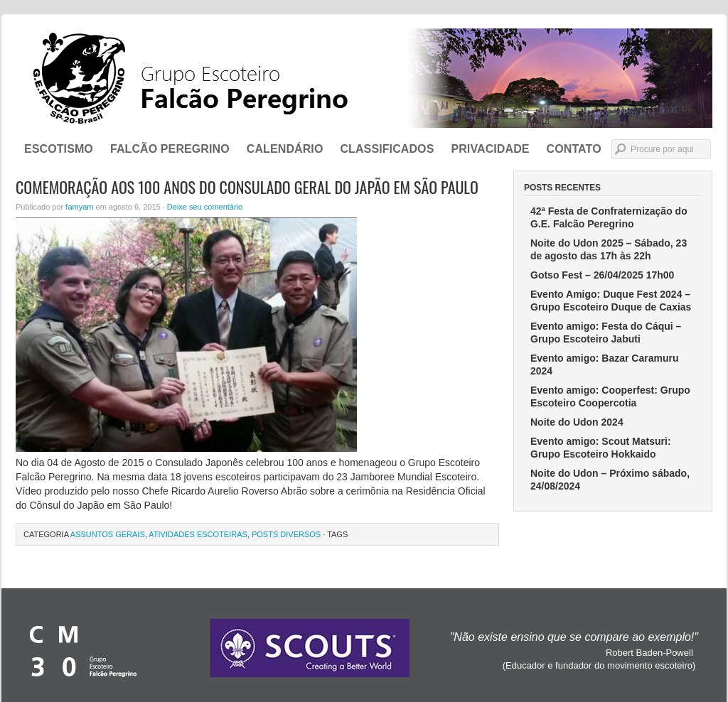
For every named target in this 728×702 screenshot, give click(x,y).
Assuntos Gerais (108, 534)
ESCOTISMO (59, 149)
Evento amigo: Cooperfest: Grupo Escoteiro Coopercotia (610, 396)
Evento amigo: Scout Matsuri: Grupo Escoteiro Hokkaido (601, 448)
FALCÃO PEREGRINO (170, 149)
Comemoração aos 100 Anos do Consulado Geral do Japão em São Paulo (247, 187)
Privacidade (490, 149)
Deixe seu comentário (205, 207)
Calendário (285, 149)
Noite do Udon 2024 (577, 422)
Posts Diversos (286, 534)
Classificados (387, 149)
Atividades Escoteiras (198, 534)
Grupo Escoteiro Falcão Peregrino (364, 78)
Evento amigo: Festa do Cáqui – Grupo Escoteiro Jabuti (606, 333)
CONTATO (574, 149)
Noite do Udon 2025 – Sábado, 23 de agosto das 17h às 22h (609, 249)
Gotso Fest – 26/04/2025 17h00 (602, 275)
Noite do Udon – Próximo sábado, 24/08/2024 (610, 480)
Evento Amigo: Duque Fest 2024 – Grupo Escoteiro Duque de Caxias (611, 301)
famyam (79, 207)
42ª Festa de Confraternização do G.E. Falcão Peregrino (609, 217)
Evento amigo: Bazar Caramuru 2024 (605, 364)
